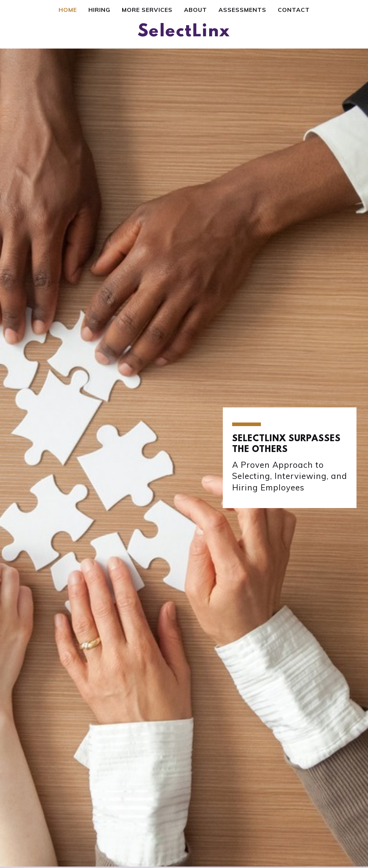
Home (68, 10)
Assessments (242, 10)
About (195, 10)
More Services (147, 10)
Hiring (99, 10)
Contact (294, 10)
